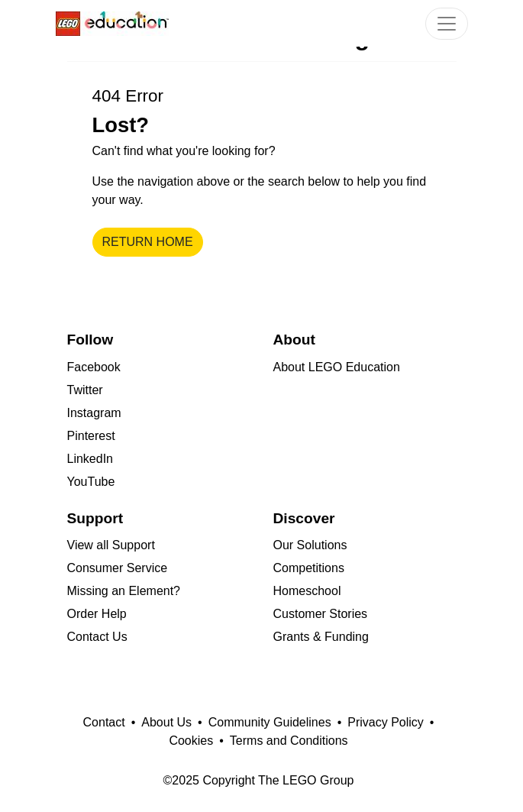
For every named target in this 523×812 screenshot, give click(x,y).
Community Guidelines (270, 722)
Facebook (94, 367)
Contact (104, 722)
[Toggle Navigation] (447, 24)
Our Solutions (310, 545)
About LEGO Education (337, 367)
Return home (148, 242)
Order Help (97, 614)
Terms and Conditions (289, 741)
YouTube (91, 482)
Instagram (94, 413)
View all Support (111, 545)
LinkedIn (90, 459)
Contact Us (97, 637)
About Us (166, 722)
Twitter (85, 390)
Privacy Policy (386, 722)
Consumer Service (118, 568)
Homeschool (307, 591)
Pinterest (91, 436)
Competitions (309, 568)
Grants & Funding (321, 637)
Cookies (191, 741)
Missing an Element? (124, 591)
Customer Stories (321, 614)
